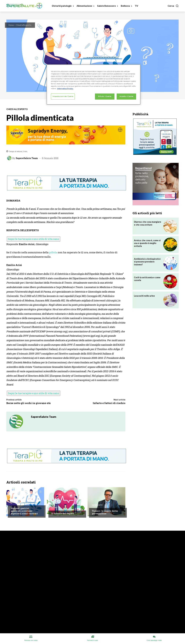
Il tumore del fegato (63, 513)
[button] (173, 6)
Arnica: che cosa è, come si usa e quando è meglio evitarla (147, 243)
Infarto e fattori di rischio (109, 403)
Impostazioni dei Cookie (63, 96)
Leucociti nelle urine (144, 296)
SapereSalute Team (27, 158)
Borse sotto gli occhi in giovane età (28, 403)
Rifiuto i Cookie (105, 96)
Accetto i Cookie (126, 96)
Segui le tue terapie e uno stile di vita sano (34, 239)
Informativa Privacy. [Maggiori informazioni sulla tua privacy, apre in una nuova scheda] (65, 89)
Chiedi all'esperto (24, 25)
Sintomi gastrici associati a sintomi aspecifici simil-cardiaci (24, 511)
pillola (53, 252)
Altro (54, 508)
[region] (94, 85)
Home (11, 25)
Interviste (97, 505)
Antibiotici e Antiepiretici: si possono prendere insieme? (147, 262)
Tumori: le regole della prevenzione (105, 512)
